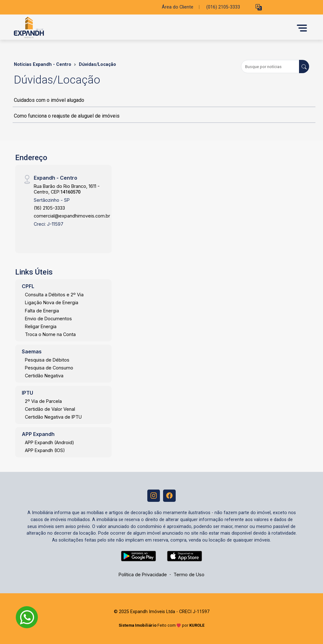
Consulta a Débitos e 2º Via (54, 295)
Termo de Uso (189, 575)
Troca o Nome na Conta (50, 334)
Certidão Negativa (44, 376)
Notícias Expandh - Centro (43, 64)
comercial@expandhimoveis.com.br (72, 216)
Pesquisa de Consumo (49, 368)
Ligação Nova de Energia (52, 302)
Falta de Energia (42, 311)
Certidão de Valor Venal (50, 409)
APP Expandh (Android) (50, 442)
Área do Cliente (178, 7)
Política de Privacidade (143, 575)
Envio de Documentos (48, 319)
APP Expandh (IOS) (45, 450)
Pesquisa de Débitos (47, 360)
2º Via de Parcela (43, 401)
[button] (259, 7)
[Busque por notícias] (270, 67)
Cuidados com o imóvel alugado (49, 100)
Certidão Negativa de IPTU (53, 417)
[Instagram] (154, 496)
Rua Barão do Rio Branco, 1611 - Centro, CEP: (67, 189)
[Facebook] (169, 496)
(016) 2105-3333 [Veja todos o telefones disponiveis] (223, 7)
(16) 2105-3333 (49, 208)
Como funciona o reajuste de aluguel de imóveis (67, 116)
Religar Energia (41, 326)
